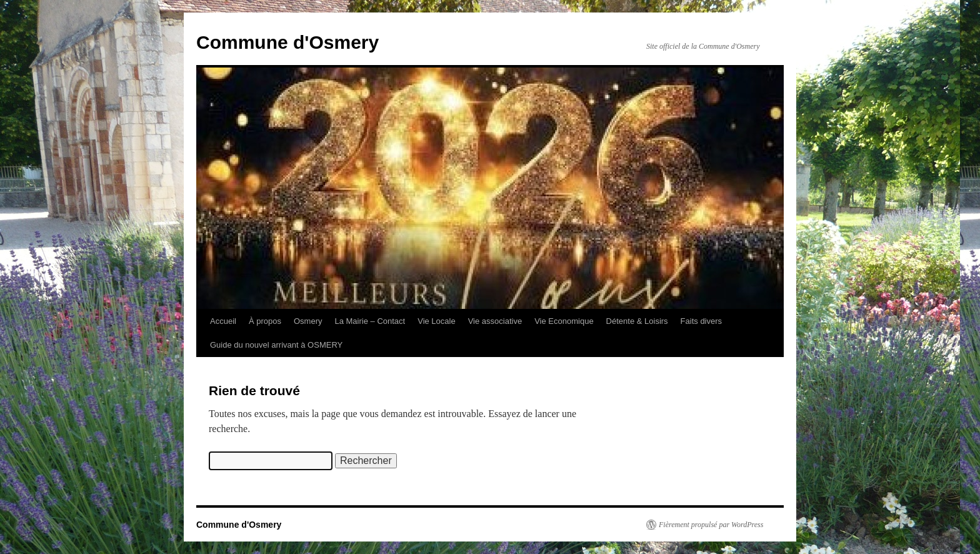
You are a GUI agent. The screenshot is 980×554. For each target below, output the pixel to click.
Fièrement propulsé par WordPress (711, 525)
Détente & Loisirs (637, 321)
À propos (265, 321)
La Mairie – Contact (370, 321)
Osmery (308, 321)
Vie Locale (436, 321)
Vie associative (495, 321)
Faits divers (701, 321)
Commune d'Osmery (287, 42)
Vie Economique (564, 321)
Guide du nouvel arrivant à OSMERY (276, 345)
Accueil (223, 321)
